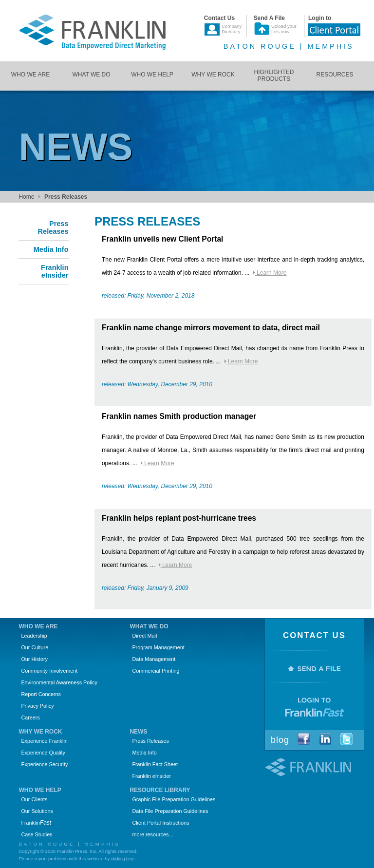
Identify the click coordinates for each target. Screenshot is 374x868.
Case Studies (37, 834)
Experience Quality (43, 753)
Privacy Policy (37, 706)
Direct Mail (144, 636)
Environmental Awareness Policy (59, 682)
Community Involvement (49, 671)
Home (26, 197)
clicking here (123, 859)
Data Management (154, 659)
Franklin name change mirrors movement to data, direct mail (211, 328)
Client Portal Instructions (160, 823)
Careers (30, 717)
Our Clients (34, 799)
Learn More (270, 273)
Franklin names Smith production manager (179, 416)
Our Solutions (37, 811)
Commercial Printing (156, 671)
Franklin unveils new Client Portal (163, 239)
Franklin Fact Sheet (155, 764)
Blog (280, 740)
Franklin (36, 823)
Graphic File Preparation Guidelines (174, 799)
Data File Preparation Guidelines (170, 811)
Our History (34, 659)
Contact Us (314, 635)
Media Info (144, 753)
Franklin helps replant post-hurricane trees (179, 518)
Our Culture (35, 647)
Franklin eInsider (151, 776)
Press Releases (150, 741)
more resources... (152, 834)
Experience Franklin (44, 741)
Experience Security (44, 764)
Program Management (158, 647)
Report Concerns (41, 694)
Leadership (34, 636)
